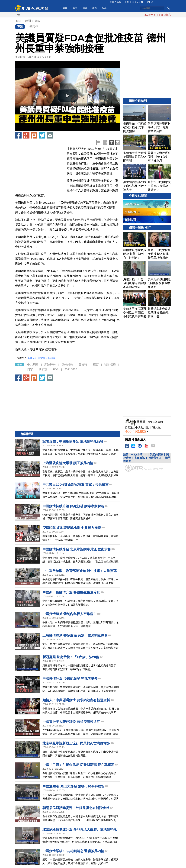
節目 (85, 8)
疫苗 (96, 365)
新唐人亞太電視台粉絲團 (42, 358)
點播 (104, 8)
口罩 (30, 369)
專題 (95, 8)
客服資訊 (140, 458)
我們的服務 (156, 454)
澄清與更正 (155, 458)
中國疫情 (33, 27)
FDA (56, 369)
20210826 (71, 369)
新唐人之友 (138, 2)
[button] (68, 96)
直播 (65, 8)
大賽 (127, 2)
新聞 (75, 8)
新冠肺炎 (50, 365)
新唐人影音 (115, 2)
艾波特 (83, 365)
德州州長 (67, 365)
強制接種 (110, 365)
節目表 (150, 2)
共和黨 (43, 369)
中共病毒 (33, 365)
